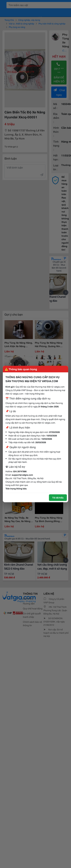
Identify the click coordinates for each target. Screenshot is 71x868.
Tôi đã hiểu (58, 497)
